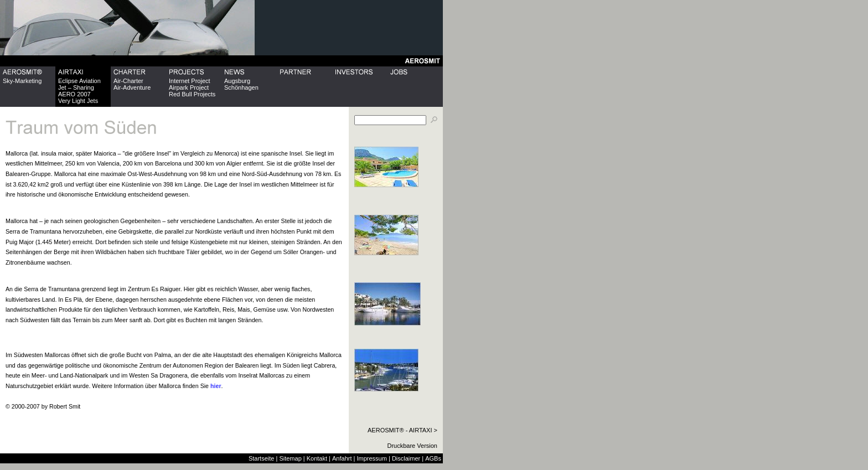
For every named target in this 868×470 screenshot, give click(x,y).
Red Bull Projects (192, 94)
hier (216, 386)
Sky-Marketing (22, 81)
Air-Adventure (132, 87)
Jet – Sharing (76, 87)
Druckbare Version (413, 446)
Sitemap (290, 458)
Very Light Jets (78, 101)
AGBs (433, 458)
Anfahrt (342, 458)
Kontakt (317, 458)
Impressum (371, 458)
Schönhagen (241, 87)
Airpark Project (189, 87)
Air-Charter (128, 81)
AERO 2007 (74, 94)
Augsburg (237, 81)
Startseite (261, 458)
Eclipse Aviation (79, 81)
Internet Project (190, 81)
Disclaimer (406, 458)
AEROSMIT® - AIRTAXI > (402, 430)
